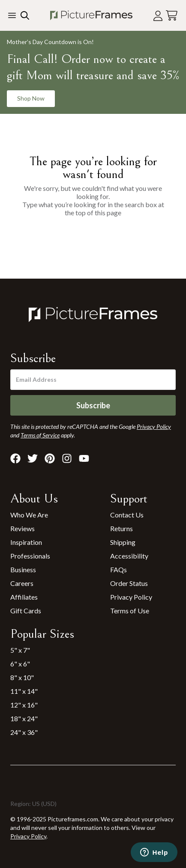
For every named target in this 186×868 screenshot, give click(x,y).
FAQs (118, 569)
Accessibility (129, 556)
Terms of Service (40, 435)
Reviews (22, 528)
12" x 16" (24, 705)
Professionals (30, 556)
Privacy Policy (131, 597)
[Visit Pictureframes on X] (33, 458)
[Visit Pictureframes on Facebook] (15, 458)
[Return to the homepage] (91, 15)
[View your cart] (172, 16)
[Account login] (158, 16)
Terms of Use (130, 611)
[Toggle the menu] (12, 15)
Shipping (123, 542)
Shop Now (31, 98)
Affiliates (24, 597)
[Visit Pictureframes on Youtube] (84, 458)
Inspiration (26, 542)
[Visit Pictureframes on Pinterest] (50, 458)
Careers (22, 583)
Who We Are (29, 515)
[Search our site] (24, 15)
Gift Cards (26, 611)
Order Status (129, 583)
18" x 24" (24, 718)
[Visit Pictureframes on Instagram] (67, 458)
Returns (121, 528)
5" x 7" (20, 650)
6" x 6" (20, 664)
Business (23, 569)
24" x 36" (24, 732)
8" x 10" (22, 677)
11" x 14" (24, 691)
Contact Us (127, 515)
